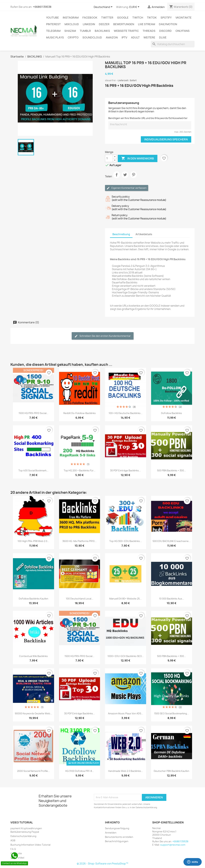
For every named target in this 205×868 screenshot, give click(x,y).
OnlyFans (183, 31)
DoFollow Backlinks (171, 413)
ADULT (135, 37)
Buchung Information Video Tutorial (30, 845)
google (123, 18)
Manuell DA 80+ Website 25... (125, 599)
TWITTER (107, 18)
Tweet (125, 178)
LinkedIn (89, 24)
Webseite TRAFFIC (126, 31)
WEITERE (149, 37)
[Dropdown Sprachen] (104, 7)
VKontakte (184, 18)
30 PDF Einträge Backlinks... (125, 470)
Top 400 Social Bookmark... (33, 470)
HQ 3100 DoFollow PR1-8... (80, 771)
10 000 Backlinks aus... (172, 599)
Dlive (163, 37)
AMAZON (112, 37)
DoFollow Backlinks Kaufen (34, 599)
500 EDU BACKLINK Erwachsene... (172, 541)
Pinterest (53, 24)
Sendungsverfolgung (117, 828)
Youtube (52, 18)
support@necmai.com (173, 845)
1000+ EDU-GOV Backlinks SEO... (126, 656)
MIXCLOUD (72, 24)
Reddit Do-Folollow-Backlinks (80, 413)
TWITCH (138, 18)
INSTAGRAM (71, 18)
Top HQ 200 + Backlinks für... (80, 470)
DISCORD (165, 31)
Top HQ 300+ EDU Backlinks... (126, 541)
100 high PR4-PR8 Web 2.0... (33, 541)
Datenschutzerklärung (23, 836)
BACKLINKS (102, 31)
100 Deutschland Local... (80, 599)
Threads (149, 31)
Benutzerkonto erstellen (119, 837)
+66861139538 (42, 7)
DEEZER (104, 24)
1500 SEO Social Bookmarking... (171, 713)
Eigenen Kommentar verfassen (127, 188)
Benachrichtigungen (117, 841)
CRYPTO (73, 37)
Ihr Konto (112, 822)
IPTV (124, 37)
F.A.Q (13, 849)
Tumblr (85, 31)
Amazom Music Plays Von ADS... (126, 713)
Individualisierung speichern (166, 139)
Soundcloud (92, 37)
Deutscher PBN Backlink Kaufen (171, 771)
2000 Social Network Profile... (34, 771)
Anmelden (111, 833)
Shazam (70, 31)
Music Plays (55, 37)
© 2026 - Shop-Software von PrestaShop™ (102, 864)
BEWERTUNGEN (124, 24)
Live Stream (147, 24)
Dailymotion (168, 24)
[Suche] (173, 44)
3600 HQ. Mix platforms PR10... (79, 541)
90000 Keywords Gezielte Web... (33, 713)
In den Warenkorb (138, 158)
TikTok (152, 18)
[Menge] (109, 158)
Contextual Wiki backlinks (33, 656)
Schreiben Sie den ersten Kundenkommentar (103, 336)
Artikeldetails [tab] (144, 234)
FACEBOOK (90, 18)
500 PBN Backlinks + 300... (171, 470)
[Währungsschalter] (135, 7)
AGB (13, 840)
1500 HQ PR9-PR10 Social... (34, 413)
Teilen (117, 178)
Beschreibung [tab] (121, 234)
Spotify (166, 18)
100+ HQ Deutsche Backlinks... (126, 413)
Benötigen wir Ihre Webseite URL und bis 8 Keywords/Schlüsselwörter (148, 118)
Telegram (53, 31)
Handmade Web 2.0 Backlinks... (126, 771)
